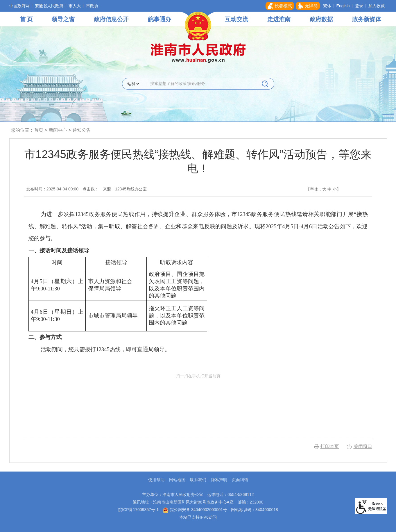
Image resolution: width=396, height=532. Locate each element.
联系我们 (198, 480)
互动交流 (236, 19)
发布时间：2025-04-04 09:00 (52, 189)
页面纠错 (240, 480)
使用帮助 (156, 480)
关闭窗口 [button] (363, 446)
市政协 (92, 6)
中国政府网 (19, 6)
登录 (359, 6)
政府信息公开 (111, 19)
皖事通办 (160, 19)
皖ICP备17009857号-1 (138, 510)
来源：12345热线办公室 (125, 189)
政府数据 (321, 19)
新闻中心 (58, 130)
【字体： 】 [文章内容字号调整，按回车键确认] (323, 189)
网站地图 (177, 480)
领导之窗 (63, 19)
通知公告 (82, 130)
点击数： (91, 189)
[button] (280, 6)
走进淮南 (279, 19)
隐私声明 (219, 480)
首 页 (26, 19)
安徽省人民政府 (49, 6)
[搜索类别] (133, 84)
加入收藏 (377, 6)
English (343, 6)
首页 (39, 130)
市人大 (75, 6)
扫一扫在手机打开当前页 (198, 401)
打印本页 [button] (330, 446)
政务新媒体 (367, 19)
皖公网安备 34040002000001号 (195, 510)
